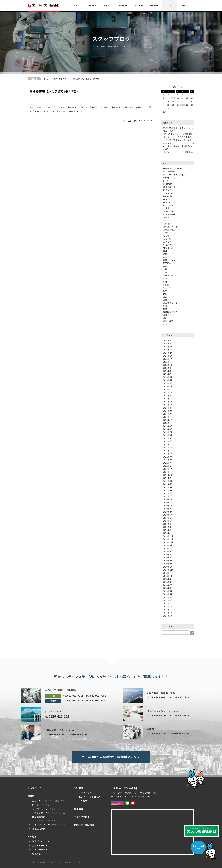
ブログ (170, 5)
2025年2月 (168, 386)
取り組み (123, 5)
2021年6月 (168, 481)
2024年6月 (168, 402)
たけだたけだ (169, 230)
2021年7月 (168, 478)
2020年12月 (168, 499)
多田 (165, 266)
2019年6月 (168, 551)
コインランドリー (49, 824)
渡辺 (165, 297)
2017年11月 (168, 610)
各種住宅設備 (39, 828)
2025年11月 (168, 362)
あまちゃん (168, 205)
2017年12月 (168, 606)
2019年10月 (168, 542)
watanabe (168, 196)
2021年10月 (168, 475)
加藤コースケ (169, 260)
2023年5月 (168, 438)
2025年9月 (168, 368)
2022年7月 (168, 463)
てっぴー (167, 236)
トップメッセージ (87, 793)
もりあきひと (169, 245)
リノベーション (48, 809)
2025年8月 (168, 371)
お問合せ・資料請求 (84, 825)
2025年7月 (168, 374)
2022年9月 (168, 457)
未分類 (166, 285)
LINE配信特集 (169, 187)
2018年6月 (168, 588)
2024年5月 (168, 405)
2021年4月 (168, 487)
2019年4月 (168, 557)
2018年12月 (168, 570)
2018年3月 (168, 597)
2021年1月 (168, 496)
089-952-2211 (75, 700)
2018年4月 (168, 594)
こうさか (167, 224)
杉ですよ (167, 288)
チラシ (166, 233)
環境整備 (37, 854)
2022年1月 (168, 466)
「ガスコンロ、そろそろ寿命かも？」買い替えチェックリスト (177, 139)
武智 (165, 294)
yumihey (167, 202)
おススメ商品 (169, 214)
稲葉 (165, 309)
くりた (166, 220)
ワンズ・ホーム (170, 248)
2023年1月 (168, 444)
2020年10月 (168, 506)
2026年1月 (168, 356)
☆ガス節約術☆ (170, 171)
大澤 (165, 272)
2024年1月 (168, 417)
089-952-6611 (159, 697)
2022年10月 (168, 454)
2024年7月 (168, 398)
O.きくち (167, 190)
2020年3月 (168, 527)
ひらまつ (167, 239)
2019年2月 (168, 564)
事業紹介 (108, 5)
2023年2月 (168, 441)
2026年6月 (168, 340)
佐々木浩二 (168, 257)
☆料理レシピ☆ (170, 178)
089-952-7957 (98, 696)
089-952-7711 (75, 696)
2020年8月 (168, 512)
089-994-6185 (57, 734)
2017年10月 (168, 613)
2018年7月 (168, 585)
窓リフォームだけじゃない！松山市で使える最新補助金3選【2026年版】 (178, 146)
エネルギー (49, 801)
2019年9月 (168, 545)
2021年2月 (168, 493)
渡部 (165, 300)
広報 (165, 282)
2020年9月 (168, 509)
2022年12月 (168, 447)
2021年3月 (168, 490)
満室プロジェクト (171, 303)
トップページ (34, 788)
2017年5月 (168, 616)
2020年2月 (168, 530)
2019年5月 (168, 554)
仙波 (165, 251)
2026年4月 (168, 347)
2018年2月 (168, 600)
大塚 (165, 269)
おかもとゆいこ (170, 211)
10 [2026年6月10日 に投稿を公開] (173, 98)
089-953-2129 (98, 700)
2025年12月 (168, 359)
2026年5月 (168, 343)
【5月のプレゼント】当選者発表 (178, 134)
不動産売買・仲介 (49, 813)
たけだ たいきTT (172, 226)
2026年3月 (168, 350)
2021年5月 (168, 484)
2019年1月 (168, 567)
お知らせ (92, 5)
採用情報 (154, 5)
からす (166, 217)
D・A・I (167, 181)
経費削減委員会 (170, 312)
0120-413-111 (59, 716)
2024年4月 (168, 408)
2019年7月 (168, 548)
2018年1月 (168, 603)
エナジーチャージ (41, 849)
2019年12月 (168, 536)
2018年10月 (168, 576)
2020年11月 (168, 502)
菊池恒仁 (167, 315)
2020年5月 (168, 521)
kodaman (168, 184)
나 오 (165, 324)
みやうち (167, 242)
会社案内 (139, 5)
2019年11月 (168, 539)
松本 (130, 120)
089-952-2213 (159, 733)
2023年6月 (168, 435)
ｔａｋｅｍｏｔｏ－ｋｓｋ (175, 193)
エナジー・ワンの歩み (89, 797)
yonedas (167, 199)
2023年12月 (168, 420)
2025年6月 (168, 377)
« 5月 (164, 112)
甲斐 (165, 306)
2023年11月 (168, 423)
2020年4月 (168, 524)
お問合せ (185, 5)
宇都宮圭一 (168, 275)
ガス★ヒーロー (40, 845)
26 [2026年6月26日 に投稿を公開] (182, 105)
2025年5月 (168, 380)
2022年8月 (168, 460)
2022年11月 (168, 451)
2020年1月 (168, 533)
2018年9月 (168, 579)
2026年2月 (168, 353)
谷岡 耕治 (168, 321)
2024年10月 (168, 392)
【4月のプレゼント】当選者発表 (178, 152)
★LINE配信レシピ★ (172, 168)
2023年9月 (168, 426)
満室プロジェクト (41, 841)
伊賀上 (166, 254)
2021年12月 (168, 469)
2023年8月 (168, 429)
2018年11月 (168, 573)
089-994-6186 (79, 734)
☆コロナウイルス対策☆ (174, 175)
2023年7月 (168, 432)
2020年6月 (168, 518)
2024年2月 (168, 414)
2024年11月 (168, 389)
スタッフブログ (60, 79)
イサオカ (167, 208)
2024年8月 (168, 396)
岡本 (165, 279)
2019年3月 (168, 561)
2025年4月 (168, 383)
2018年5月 (168, 591)
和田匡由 (167, 263)
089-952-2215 (181, 733)
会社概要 (83, 801)
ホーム (76, 5)
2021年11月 (168, 472)
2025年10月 (168, 365)
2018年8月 (168, 582)
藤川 (165, 318)
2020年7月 (168, 515)
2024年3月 (168, 411)
